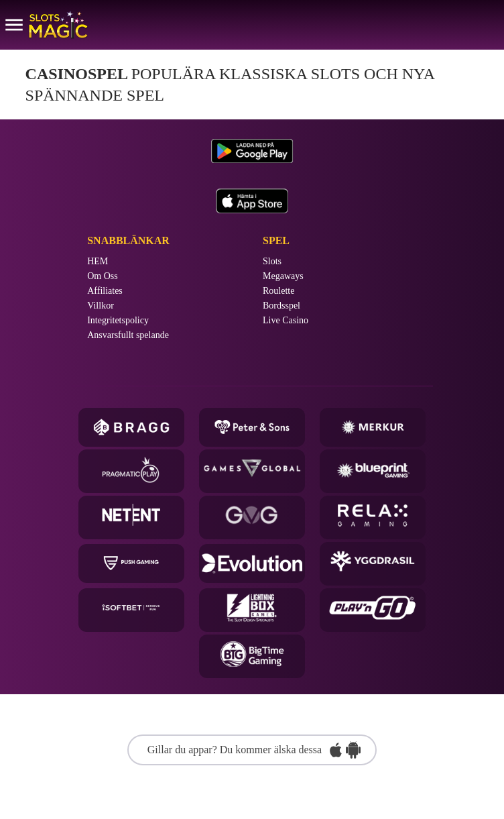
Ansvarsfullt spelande (128, 335)
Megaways (283, 276)
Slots (272, 262)
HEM (98, 262)
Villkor (101, 306)
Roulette (278, 291)
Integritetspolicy (118, 321)
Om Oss (103, 276)
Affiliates (105, 291)
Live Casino (286, 321)
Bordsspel (281, 306)
